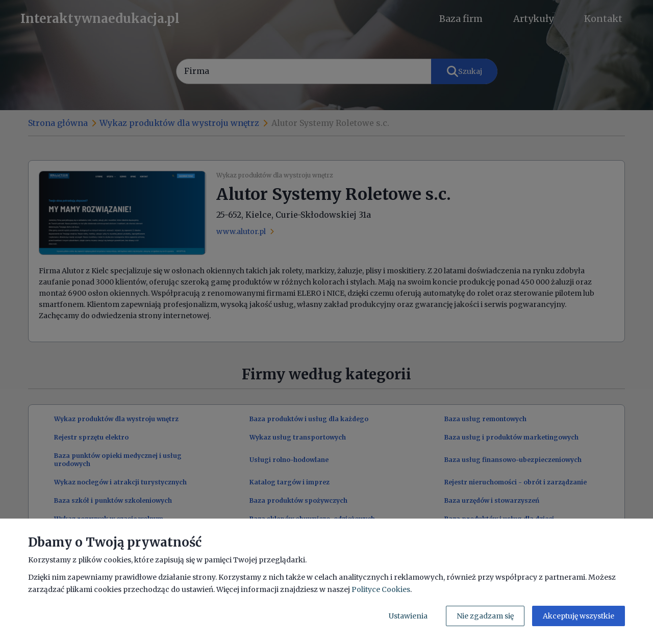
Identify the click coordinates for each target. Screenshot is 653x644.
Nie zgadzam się (485, 616)
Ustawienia (408, 616)
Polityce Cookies (381, 589)
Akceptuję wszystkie (579, 616)
